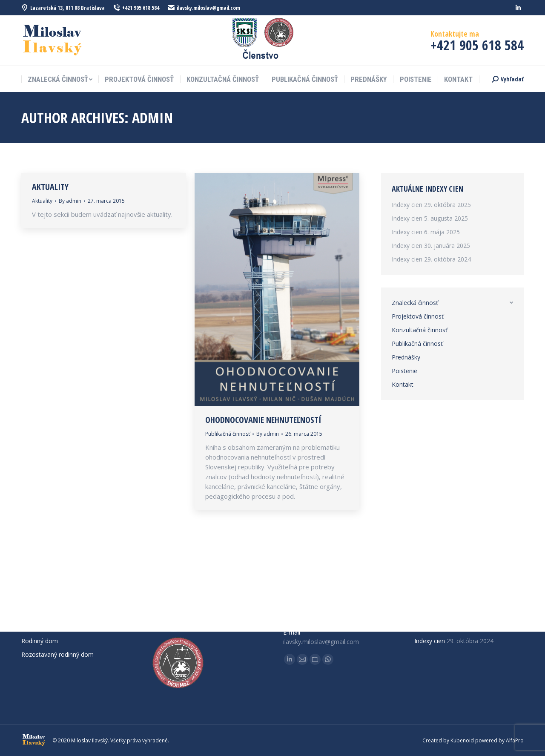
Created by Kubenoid (448, 740)
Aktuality (50, 187)
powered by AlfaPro (499, 740)
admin (152, 118)
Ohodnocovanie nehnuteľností (263, 420)
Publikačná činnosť (228, 434)
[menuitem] (60, 79)
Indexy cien (407, 205)
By (70, 201)
